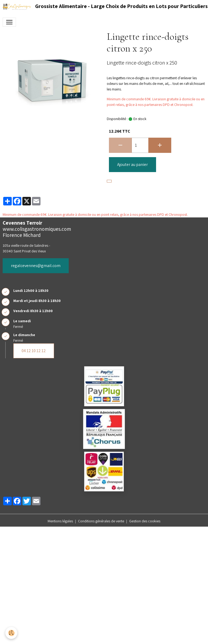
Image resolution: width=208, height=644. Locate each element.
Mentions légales (60, 521)
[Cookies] (11, 633)
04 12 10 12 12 (34, 351)
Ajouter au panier (132, 164)
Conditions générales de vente (101, 521)
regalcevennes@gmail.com (36, 266)
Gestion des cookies (145, 521)
